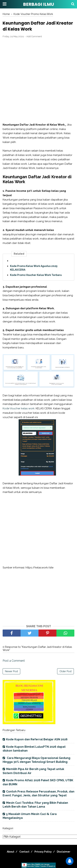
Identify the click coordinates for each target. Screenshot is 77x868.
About (11, 852)
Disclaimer (64, 852)
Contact (24, 852)
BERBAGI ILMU (38, 4)
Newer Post (11, 671)
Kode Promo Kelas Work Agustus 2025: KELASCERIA (34, 268)
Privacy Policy (43, 852)
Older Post (65, 671)
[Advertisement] (38, 81)
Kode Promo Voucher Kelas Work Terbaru (36, 275)
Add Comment (34, 36)
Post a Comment (14, 661)
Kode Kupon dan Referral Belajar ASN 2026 (37, 739)
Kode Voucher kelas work (19, 408)
